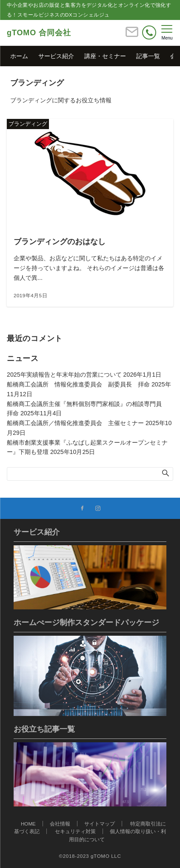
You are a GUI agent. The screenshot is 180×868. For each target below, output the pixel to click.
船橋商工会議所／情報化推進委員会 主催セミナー (75, 423)
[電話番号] (149, 32)
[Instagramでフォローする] (98, 509)
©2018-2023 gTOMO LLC (90, 856)
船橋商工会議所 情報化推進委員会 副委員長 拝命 (78, 384)
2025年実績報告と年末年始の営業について (64, 375)
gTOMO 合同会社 (39, 33)
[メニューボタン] (167, 33)
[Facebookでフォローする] (83, 509)
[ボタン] (132, 35)
